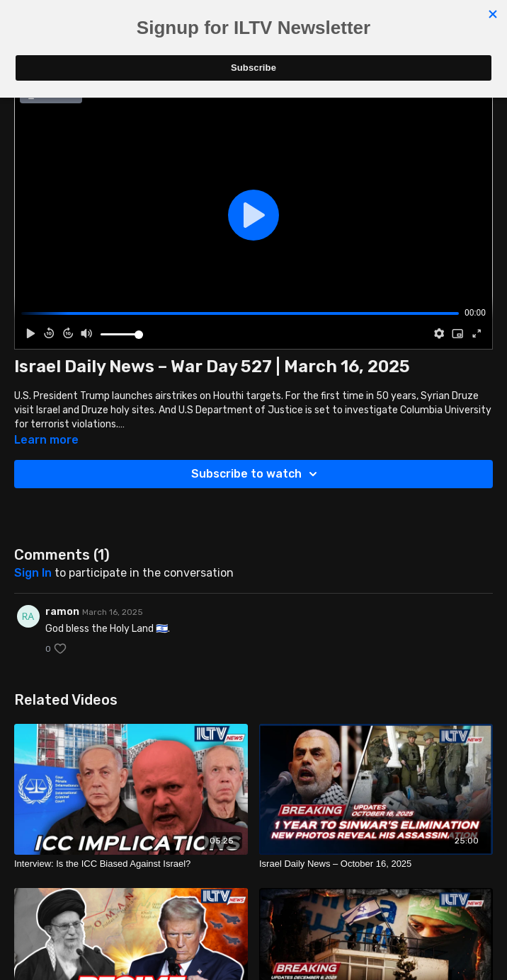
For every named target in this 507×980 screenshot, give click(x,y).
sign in (33, 573)
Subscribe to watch (256, 474)
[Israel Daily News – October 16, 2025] (376, 864)
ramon (62, 612)
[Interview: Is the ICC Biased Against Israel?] (131, 864)
